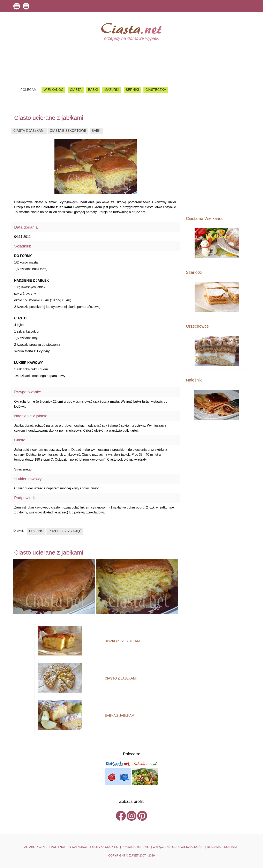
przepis (36, 531)
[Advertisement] (217, 146)
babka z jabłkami (120, 716)
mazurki (112, 90)
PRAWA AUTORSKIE (135, 847)
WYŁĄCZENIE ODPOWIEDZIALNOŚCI (178, 847)
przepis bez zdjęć (65, 531)
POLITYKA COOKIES (104, 847)
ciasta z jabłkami (29, 131)
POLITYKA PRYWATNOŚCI (69, 847)
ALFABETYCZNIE (36, 847)
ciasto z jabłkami (121, 678)
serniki (132, 90)
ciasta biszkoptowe (68, 131)
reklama (214, 847)
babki (93, 90)
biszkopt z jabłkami (123, 641)
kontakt (231, 847)
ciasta (76, 90)
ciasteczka (156, 90)
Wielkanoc (53, 90)
